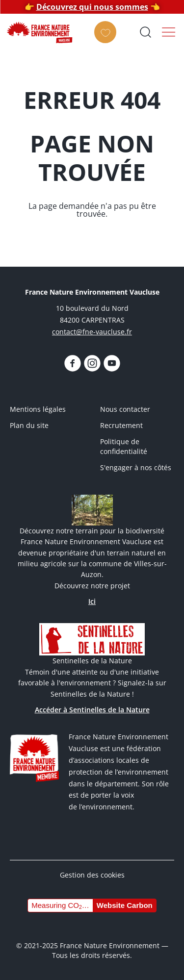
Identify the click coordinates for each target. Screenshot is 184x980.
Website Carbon (125, 905)
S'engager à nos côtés (136, 467)
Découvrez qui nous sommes (92, 7)
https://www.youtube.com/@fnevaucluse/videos (112, 363)
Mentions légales (38, 409)
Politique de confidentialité (124, 446)
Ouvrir (145, 32)
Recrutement (121, 425)
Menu (169, 32)
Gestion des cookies (92, 875)
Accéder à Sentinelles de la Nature (92, 710)
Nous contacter (125, 409)
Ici (92, 601)
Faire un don (108, 41)
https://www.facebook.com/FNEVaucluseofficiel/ (73, 363)
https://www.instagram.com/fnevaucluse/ (92, 363)
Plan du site (29, 425)
